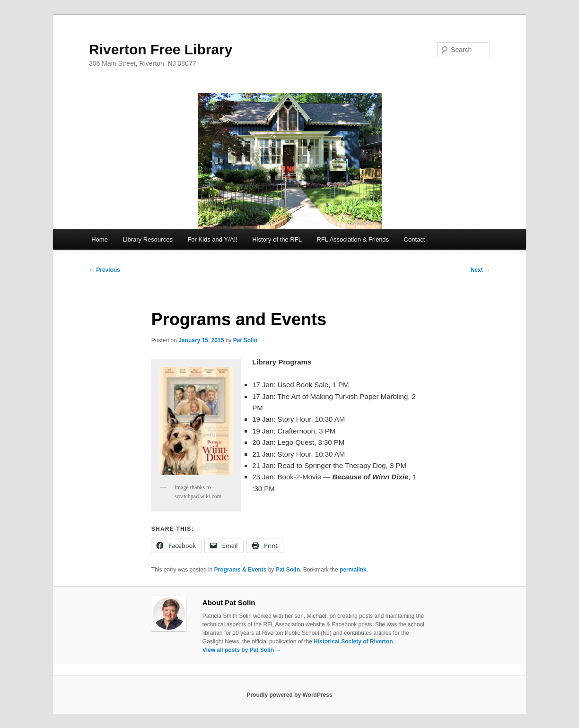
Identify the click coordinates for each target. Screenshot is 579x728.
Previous (105, 270)
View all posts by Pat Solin (242, 650)
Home (100, 239)
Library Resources (148, 239)
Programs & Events (241, 570)
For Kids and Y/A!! (212, 239)
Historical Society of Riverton (353, 641)
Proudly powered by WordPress (289, 695)
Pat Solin (245, 340)
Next (480, 270)
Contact (415, 239)
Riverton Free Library (161, 49)
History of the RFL (277, 239)
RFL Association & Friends (353, 239)
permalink (353, 570)
